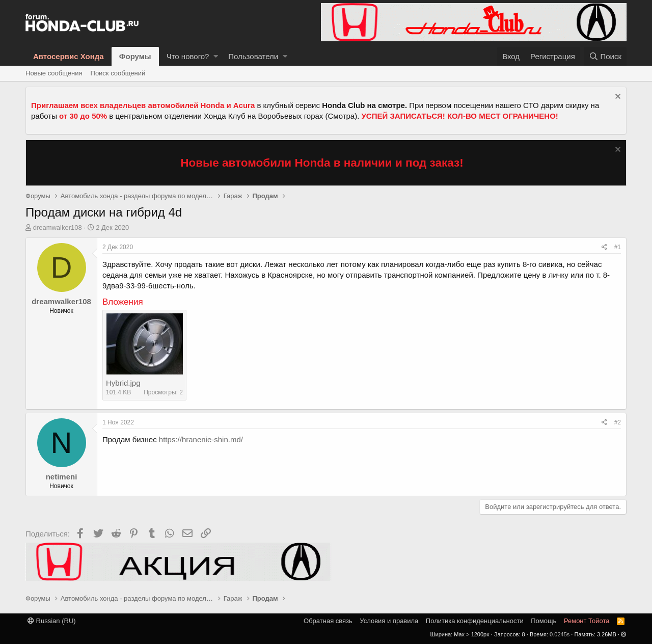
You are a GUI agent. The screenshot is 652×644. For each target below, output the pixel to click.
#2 (618, 422)
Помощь (544, 621)
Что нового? (188, 56)
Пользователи (253, 56)
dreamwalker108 (58, 227)
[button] (216, 56)
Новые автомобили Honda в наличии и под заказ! (322, 163)
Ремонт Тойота (587, 621)
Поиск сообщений (118, 73)
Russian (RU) (52, 621)
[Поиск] (605, 56)
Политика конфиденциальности (475, 621)
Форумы (135, 56)
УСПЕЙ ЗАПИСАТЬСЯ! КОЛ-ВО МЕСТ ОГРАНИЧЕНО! (460, 116)
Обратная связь (328, 621)
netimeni (62, 477)
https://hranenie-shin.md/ (201, 439)
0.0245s (560, 634)
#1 (618, 247)
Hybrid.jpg (123, 383)
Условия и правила (389, 621)
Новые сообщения (54, 73)
